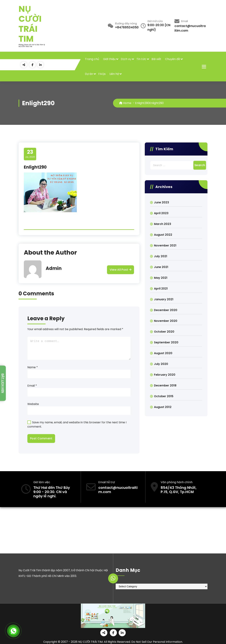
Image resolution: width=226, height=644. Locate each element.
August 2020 (163, 353)
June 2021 (161, 267)
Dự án (89, 74)
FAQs (102, 74)
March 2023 (163, 224)
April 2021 (161, 289)
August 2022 (163, 235)
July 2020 (161, 364)
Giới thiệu (109, 59)
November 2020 (166, 321)
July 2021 (161, 256)
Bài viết (156, 59)
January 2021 (164, 299)
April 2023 (161, 213)
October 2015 (164, 396)
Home (125, 103)
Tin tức (141, 59)
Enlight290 (142, 103)
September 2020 (166, 342)
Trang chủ (92, 59)
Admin (54, 268)
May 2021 (161, 278)
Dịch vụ (126, 59)
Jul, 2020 (30, 154)
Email (32, 386)
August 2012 (163, 407)
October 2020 (164, 332)
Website (33, 404)
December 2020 (166, 310)
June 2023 (161, 202)
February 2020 (165, 375)
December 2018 (165, 385)
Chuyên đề (173, 59)
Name (33, 367)
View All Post (121, 270)
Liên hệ (114, 74)
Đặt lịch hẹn (3, 383)
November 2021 (165, 245)
